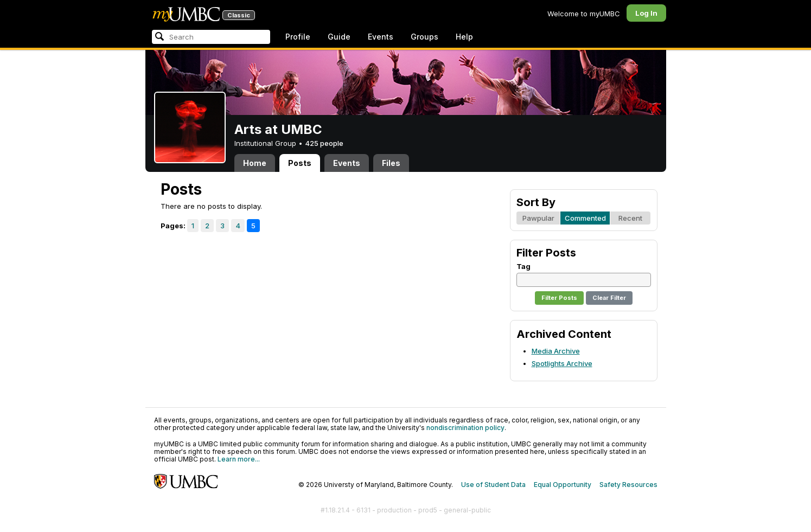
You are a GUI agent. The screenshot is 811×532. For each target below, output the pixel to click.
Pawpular (538, 218)
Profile (298, 37)
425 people (324, 143)
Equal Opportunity (563, 485)
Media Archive (556, 351)
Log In (646, 13)
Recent (630, 218)
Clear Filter (609, 298)
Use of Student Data (493, 485)
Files (391, 163)
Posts (300, 163)
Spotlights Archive (562, 363)
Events (381, 37)
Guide (339, 37)
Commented (585, 218)
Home (255, 163)
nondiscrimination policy (465, 428)
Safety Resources (628, 485)
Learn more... (239, 459)
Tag (523, 266)
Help (464, 37)
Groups (424, 37)
